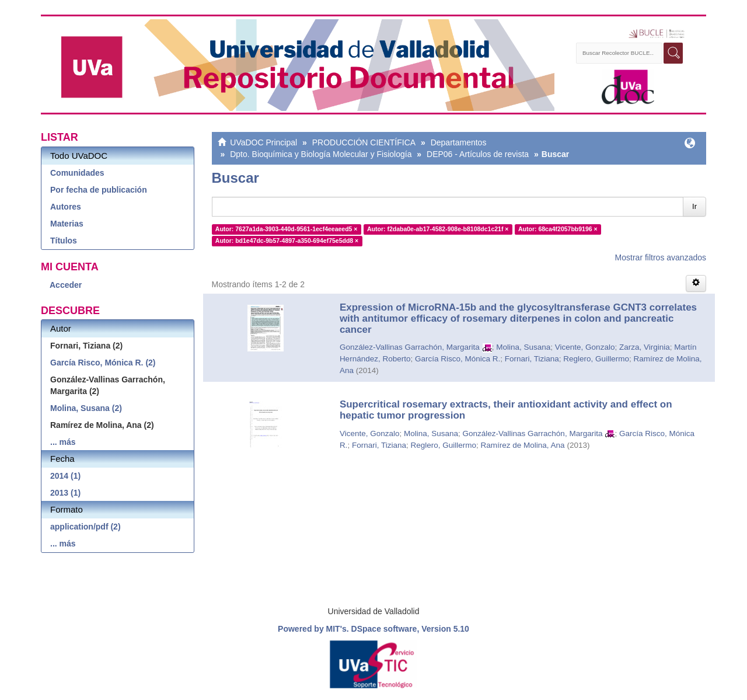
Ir (694, 206)
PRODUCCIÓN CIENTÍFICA (364, 142)
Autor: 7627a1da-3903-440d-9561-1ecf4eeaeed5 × (287, 229)
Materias (67, 224)
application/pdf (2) (85, 527)
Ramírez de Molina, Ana (523, 445)
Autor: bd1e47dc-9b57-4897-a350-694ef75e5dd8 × (287, 241)
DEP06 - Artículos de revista (478, 154)
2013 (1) (65, 493)
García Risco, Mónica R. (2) (103, 363)
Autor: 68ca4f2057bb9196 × (558, 229)
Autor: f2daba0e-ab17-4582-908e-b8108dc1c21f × (438, 229)
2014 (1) (65, 476)
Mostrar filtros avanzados (661, 257)
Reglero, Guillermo (596, 359)
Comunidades (77, 173)
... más (63, 442)
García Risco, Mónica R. (458, 359)
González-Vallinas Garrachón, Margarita (410, 347)
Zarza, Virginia (645, 347)
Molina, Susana (523, 347)
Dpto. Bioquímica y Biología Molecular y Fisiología (321, 154)
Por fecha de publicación (99, 190)
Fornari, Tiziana (532, 359)
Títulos (64, 241)
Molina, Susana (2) (86, 408)
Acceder (66, 285)
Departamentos (459, 142)
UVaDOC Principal (263, 142)
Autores (66, 207)
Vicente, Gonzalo (585, 347)
